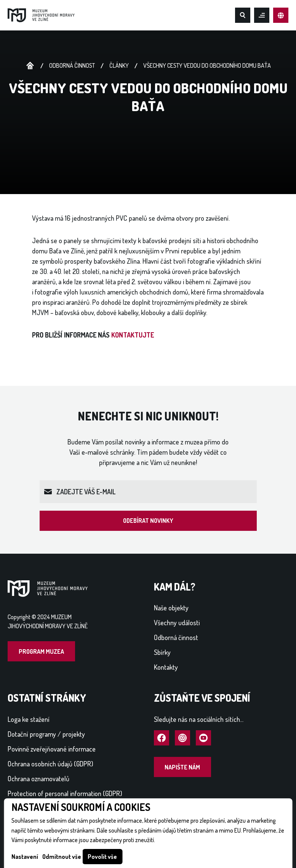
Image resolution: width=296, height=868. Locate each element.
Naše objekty (171, 608)
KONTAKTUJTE (133, 335)
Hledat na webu (243, 15)
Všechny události (177, 623)
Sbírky (162, 652)
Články (119, 65)
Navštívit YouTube (203, 738)
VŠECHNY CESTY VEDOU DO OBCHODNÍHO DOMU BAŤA (207, 65)
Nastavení (25, 857)
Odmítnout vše (62, 857)
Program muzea (41, 651)
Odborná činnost (72, 65)
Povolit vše (102, 857)
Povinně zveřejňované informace (52, 749)
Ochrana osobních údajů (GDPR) (50, 764)
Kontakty (166, 667)
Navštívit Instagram (182, 738)
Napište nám (182, 767)
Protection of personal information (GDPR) (65, 793)
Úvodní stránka (30, 66)
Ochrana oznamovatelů (38, 779)
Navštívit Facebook (162, 738)
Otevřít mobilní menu (262, 15)
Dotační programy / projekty (46, 734)
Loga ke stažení (29, 719)
